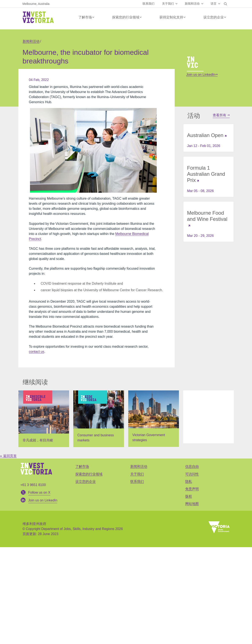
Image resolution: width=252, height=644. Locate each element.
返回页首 (8, 456)
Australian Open (205, 135)
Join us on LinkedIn (202, 75)
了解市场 (85, 17)
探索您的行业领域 (126, 17)
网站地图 (192, 504)
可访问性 (192, 474)
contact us (37, 352)
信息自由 (192, 466)
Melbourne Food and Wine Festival (207, 216)
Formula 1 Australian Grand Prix (206, 174)
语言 (214, 4)
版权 (189, 496)
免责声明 (192, 489)
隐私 (189, 481)
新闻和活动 (192, 4)
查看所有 (221, 115)
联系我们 (148, 4)
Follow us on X (39, 492)
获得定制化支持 (171, 17)
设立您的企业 (214, 17)
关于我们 (168, 4)
